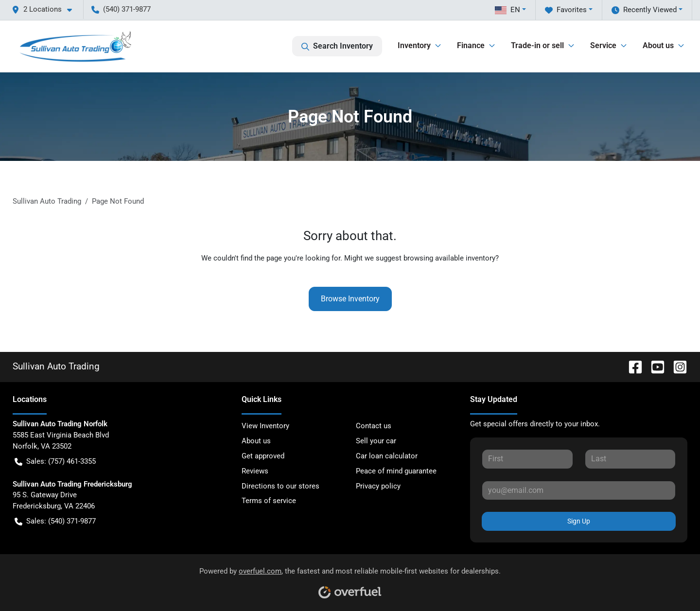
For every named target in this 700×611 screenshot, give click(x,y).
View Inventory (265, 426)
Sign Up (579, 521)
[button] (46, 9)
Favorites (566, 10)
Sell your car (376, 441)
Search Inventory (337, 46)
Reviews (255, 471)
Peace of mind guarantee (396, 471)
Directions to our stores (280, 486)
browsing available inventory (449, 258)
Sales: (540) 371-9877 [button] (55, 521)
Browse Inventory (350, 299)
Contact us (374, 426)
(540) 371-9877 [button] (121, 9)
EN (507, 10)
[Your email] (579, 490)
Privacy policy (378, 486)
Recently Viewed (644, 10)
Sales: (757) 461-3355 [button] (55, 462)
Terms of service (269, 501)
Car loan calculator (387, 456)
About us (256, 441)
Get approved (263, 456)
